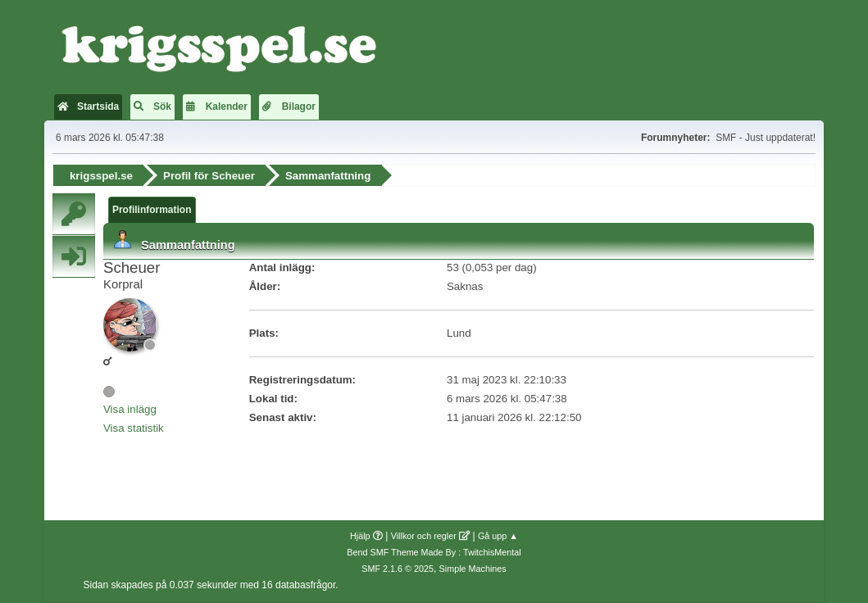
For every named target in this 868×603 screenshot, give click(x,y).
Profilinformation (152, 210)
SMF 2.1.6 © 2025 (398, 569)
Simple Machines (473, 569)
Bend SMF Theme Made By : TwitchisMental (434, 552)
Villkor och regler (424, 536)
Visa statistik (134, 428)
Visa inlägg (130, 409)
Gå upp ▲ (498, 536)
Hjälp (360, 536)
